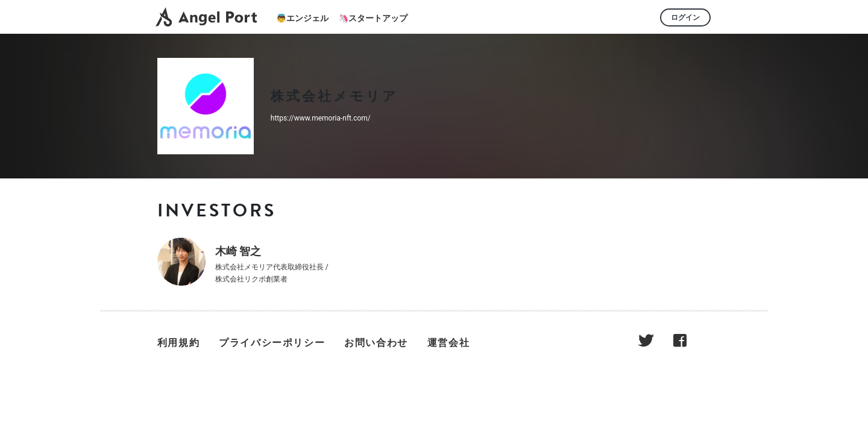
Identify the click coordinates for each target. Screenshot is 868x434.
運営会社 (448, 343)
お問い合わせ (376, 343)
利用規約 (178, 343)
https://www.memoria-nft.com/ (321, 118)
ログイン (685, 17)
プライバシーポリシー (272, 343)
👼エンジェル (302, 18)
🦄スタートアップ (373, 18)
